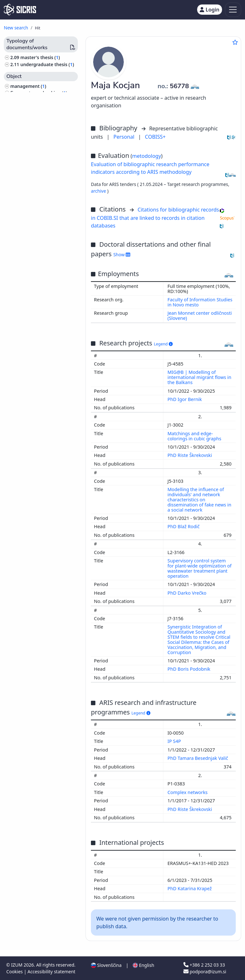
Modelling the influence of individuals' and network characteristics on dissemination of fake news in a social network (199, 499)
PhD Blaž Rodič (184, 526)
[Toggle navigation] (233, 10)
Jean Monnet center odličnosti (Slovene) (200, 316)
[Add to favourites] (235, 42)
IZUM (17, 965)
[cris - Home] (20, 10)
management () (28, 86)
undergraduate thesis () (47, 64)
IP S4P (175, 741)
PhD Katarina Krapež (190, 888)
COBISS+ (155, 137)
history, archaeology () (36, 100)
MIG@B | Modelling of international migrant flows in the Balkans (199, 377)
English (143, 965)
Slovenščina (106, 965)
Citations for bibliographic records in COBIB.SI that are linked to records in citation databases (155, 218)
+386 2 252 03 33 (204, 965)
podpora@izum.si (205, 972)
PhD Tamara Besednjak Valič (198, 758)
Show (122, 255)
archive (99, 191)
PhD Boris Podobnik (189, 669)
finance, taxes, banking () (39, 93)
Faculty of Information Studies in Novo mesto (200, 302)
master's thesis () (40, 57)
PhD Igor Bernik (185, 399)
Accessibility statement (51, 972)
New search (16, 28)
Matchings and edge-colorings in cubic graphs (195, 436)
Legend (163, 344)
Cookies (15, 972)
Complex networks (188, 792)
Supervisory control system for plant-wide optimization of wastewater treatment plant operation (200, 568)
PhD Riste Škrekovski (190, 455)
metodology (147, 156)
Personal (125, 137)
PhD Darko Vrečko (188, 593)
